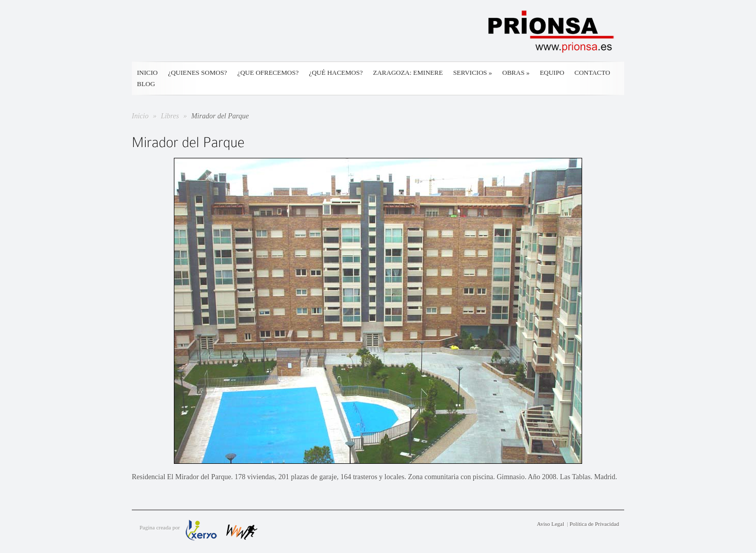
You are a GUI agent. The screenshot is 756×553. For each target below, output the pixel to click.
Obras (516, 73)
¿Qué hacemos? (336, 73)
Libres (171, 116)
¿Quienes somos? (197, 73)
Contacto (592, 73)
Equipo (552, 73)
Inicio (147, 73)
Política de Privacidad (594, 524)
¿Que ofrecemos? (268, 73)
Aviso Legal (551, 524)
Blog (146, 84)
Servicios (472, 73)
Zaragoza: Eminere (408, 73)
